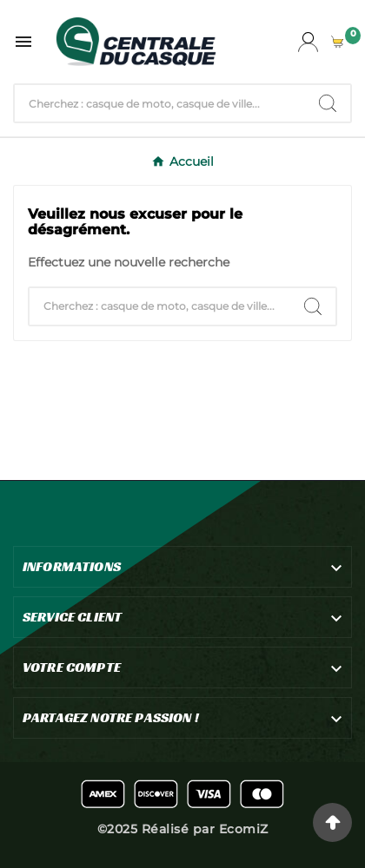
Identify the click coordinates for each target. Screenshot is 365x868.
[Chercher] (160, 103)
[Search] (328, 103)
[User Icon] (308, 42)
